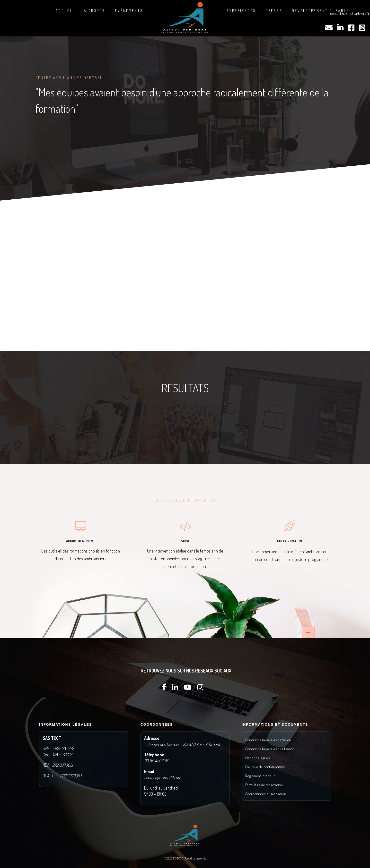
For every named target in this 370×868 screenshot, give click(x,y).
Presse (274, 11)
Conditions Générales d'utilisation (270, 749)
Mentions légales (258, 758)
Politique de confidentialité (265, 767)
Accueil (65, 11)
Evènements (129, 11)
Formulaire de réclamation (264, 785)
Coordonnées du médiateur (266, 794)
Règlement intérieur (260, 776)
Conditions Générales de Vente (268, 740)
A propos (95, 11)
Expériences (241, 11)
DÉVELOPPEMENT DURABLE (321, 11)
